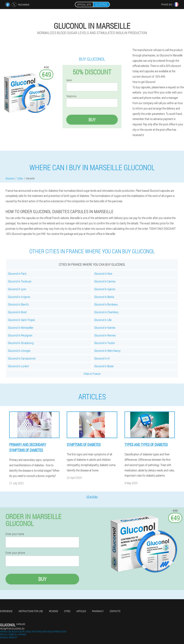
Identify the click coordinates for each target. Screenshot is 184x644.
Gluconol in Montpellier (21, 328)
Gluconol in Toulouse (20, 281)
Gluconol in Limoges (19, 351)
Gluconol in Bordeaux (106, 304)
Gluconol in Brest (17, 312)
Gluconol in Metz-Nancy (107, 351)
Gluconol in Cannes (105, 281)
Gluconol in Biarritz (18, 304)
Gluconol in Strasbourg (21, 343)
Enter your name (15, 534)
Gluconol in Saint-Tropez (21, 320)
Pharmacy (98, 611)
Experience (6, 611)
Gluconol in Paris (17, 274)
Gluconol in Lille (103, 320)
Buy (92, 120)
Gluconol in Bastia (104, 297)
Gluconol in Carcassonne (22, 358)
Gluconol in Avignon (19, 297)
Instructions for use (31, 611)
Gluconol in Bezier (104, 366)
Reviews (53, 611)
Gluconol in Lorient (18, 366)
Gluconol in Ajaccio (105, 289)
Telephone (71, 96)
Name (69, 80)
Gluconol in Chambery (106, 312)
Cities (67, 611)
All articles (92, 497)
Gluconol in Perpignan (20, 335)
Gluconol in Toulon (105, 343)
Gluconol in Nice (103, 274)
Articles (81, 611)
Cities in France (92, 374)
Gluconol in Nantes (105, 328)
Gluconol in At (102, 358)
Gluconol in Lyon (17, 289)
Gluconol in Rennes (105, 335)
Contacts (115, 611)
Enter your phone (15, 553)
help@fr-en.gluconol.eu (12, 629)
